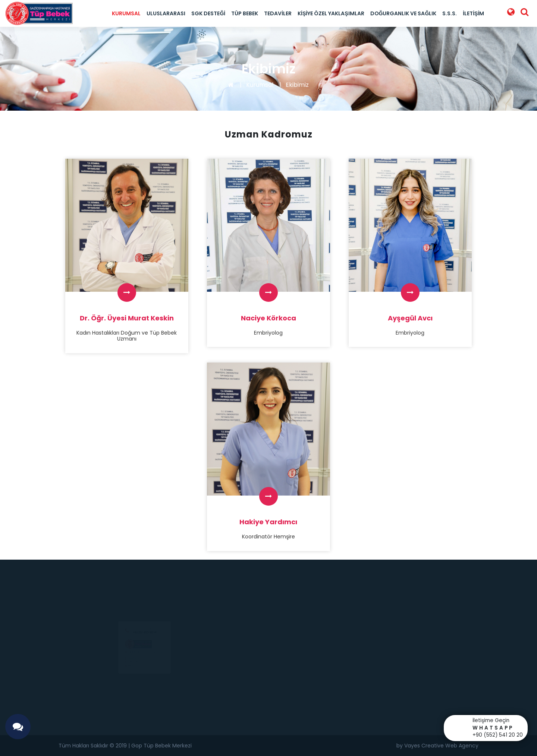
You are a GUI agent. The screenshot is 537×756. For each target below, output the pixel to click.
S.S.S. (450, 13)
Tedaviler (278, 13)
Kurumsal (126, 13)
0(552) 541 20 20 (126, 662)
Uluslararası (166, 13)
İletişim (473, 13)
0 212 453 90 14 (124, 669)
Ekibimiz (297, 85)
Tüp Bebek (245, 13)
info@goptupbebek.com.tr (135, 676)
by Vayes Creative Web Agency (437, 746)
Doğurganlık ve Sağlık (403, 13)
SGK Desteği (208, 13)
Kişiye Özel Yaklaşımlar (331, 13)
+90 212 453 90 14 (144, 609)
